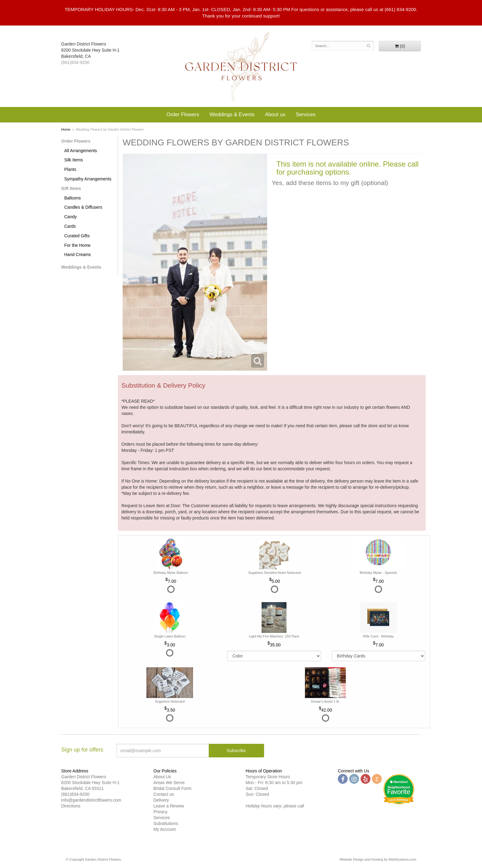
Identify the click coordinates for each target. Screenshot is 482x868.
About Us (162, 777)
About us (275, 114)
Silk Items (74, 160)
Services (306, 114)
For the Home (77, 245)
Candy (70, 217)
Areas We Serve (169, 783)
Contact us (164, 794)
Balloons (73, 198)
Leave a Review (169, 806)
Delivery (161, 800)
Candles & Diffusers (83, 207)
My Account (164, 829)
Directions (71, 806)
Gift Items (71, 188)
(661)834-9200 (75, 62)
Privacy (160, 812)
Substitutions (166, 823)
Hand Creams (77, 254)
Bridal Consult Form (172, 788)
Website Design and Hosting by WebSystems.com (378, 859)
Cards (70, 226)
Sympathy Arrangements (88, 179)
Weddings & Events (232, 114)
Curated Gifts (77, 236)
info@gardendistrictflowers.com (91, 800)
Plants (70, 169)
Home (66, 129)
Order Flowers (183, 114)
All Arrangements (81, 151)
